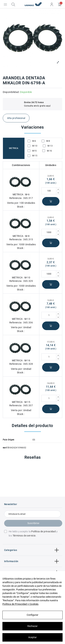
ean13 (6, 448)
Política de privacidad (43, 531)
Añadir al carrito (51, 201)
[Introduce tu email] (32, 514)
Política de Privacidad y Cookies (20, 604)
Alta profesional (16, 118)
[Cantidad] (49, 191)
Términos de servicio (24, 536)
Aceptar (32, 637)
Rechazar (32, 626)
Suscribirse (33, 523)
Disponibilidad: (11, 92)
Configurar (32, 615)
